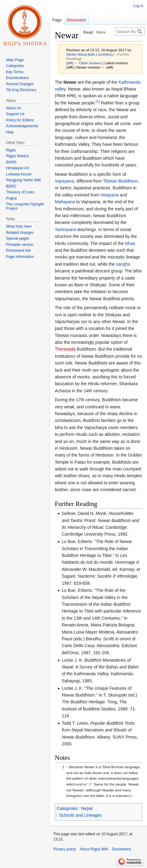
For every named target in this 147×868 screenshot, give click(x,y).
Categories (67, 808)
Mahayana (65, 202)
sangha (123, 264)
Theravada (65, 349)
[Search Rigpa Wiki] (130, 32)
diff (70, 63)
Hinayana (109, 195)
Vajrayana (64, 181)
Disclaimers (121, 849)
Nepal (87, 808)
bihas (130, 243)
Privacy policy (65, 849)
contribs (104, 54)
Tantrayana (65, 230)
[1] (98, 101)
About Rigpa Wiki (94, 849)
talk (92, 54)
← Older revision (88, 63)
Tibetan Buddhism (120, 181)
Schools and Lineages (80, 815)
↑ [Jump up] (67, 767)
